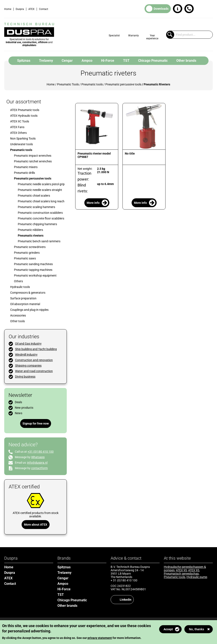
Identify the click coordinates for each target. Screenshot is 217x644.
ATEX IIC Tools (20, 121)
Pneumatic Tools (68, 84)
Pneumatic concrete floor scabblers (41, 218)
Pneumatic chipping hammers (37, 224)
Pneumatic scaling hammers (36, 207)
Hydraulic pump (197, 577)
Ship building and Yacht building (36, 349)
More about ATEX (36, 525)
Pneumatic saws (25, 258)
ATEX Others (18, 133)
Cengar (67, 61)
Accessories (18, 315)
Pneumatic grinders (27, 253)
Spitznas (24, 61)
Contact (44, 9)
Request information (178, 9)
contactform (39, 468)
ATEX (31, 9)
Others (18, 281)
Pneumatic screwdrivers (30, 247)
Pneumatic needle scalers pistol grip (41, 184)
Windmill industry (26, 355)
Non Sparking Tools (23, 138)
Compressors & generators (28, 293)
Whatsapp (38, 457)
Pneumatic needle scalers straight (40, 190)
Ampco (87, 61)
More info (93, 203)
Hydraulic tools (20, 287)
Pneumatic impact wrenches (33, 156)
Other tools (17, 321)
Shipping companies (28, 366)
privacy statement (100, 638)
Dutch (201, 9)
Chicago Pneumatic (153, 61)
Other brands (186, 61)
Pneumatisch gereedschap (181, 574)
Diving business (25, 377)
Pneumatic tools (92, 84)
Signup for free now (36, 423)
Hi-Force (108, 61)
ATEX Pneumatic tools (25, 110)
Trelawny (46, 61)
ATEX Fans (17, 127)
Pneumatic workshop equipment (35, 275)
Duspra (20, 9)
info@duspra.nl (37, 463)
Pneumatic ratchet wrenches (33, 161)
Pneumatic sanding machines (33, 264)
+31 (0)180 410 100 (189, 9)
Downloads (161, 9)
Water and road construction (34, 371)
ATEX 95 (181, 570)
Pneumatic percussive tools (123, 84)
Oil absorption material (25, 304)
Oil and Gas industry (28, 344)
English (210, 9)
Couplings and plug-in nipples (29, 310)
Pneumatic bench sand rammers (39, 241)
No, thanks (196, 629)
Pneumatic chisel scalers (34, 196)
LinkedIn (126, 600)
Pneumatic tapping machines (33, 270)
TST (126, 61)
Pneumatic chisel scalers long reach (41, 201)
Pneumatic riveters (31, 236)
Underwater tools (22, 144)
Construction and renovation (34, 360)
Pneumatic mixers (26, 167)
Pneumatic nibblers (30, 230)
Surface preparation (23, 298)
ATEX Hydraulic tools (24, 116)
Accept (168, 629)
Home (8, 9)
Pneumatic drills (24, 173)
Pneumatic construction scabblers (40, 213)
